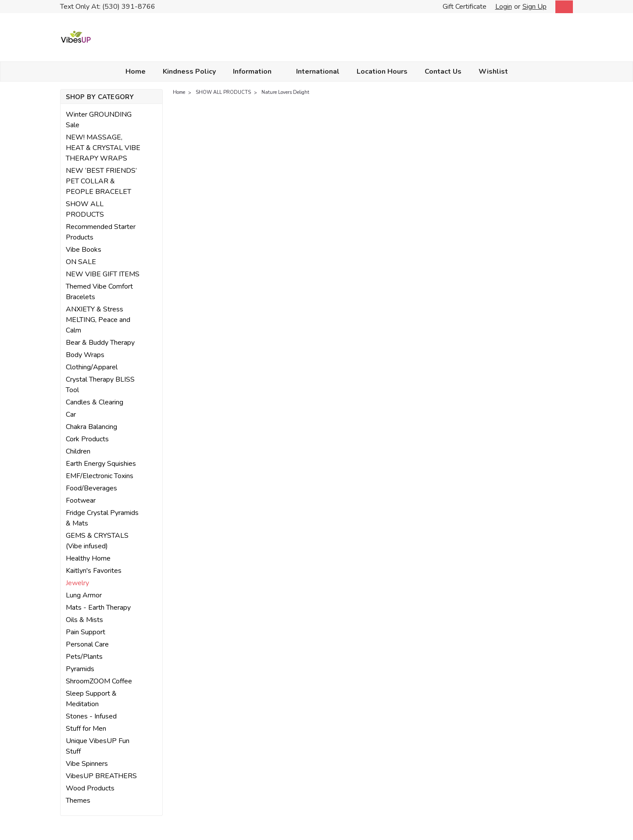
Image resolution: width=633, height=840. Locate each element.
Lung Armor (84, 595)
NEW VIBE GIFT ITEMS (103, 274)
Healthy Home (88, 558)
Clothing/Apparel (92, 367)
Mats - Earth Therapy (98, 608)
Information (256, 71)
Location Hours (382, 71)
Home (136, 71)
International (318, 71)
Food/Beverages (91, 488)
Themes (78, 801)
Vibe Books (84, 250)
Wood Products (90, 788)
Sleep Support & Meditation (91, 699)
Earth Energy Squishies (101, 464)
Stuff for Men (86, 729)
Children (78, 451)
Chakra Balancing (91, 427)
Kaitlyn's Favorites (94, 571)
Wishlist (493, 71)
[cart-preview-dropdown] (562, 7)
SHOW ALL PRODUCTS (85, 209)
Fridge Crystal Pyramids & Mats (102, 518)
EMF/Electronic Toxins (100, 476)
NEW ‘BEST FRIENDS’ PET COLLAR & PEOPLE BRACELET (101, 181)
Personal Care (87, 644)
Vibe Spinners (87, 764)
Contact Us (443, 71)
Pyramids (80, 669)
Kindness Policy (189, 71)
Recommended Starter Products (101, 232)
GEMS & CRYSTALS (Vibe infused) (97, 541)
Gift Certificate (465, 7)
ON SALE (81, 262)
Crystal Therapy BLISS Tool (100, 385)
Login (504, 7)
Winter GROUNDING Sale (99, 120)
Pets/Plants (84, 657)
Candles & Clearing (95, 402)
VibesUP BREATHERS (101, 776)
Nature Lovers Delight (285, 92)
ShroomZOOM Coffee (99, 681)
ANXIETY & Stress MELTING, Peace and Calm (98, 320)
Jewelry (77, 583)
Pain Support (86, 632)
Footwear (81, 500)
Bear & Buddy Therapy (100, 343)
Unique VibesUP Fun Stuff (98, 746)
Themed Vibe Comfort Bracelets (99, 292)
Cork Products (87, 439)
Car (71, 415)
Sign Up (535, 7)
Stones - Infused (91, 716)
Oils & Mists (84, 620)
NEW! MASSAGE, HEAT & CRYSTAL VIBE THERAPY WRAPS (103, 148)
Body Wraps (85, 355)
